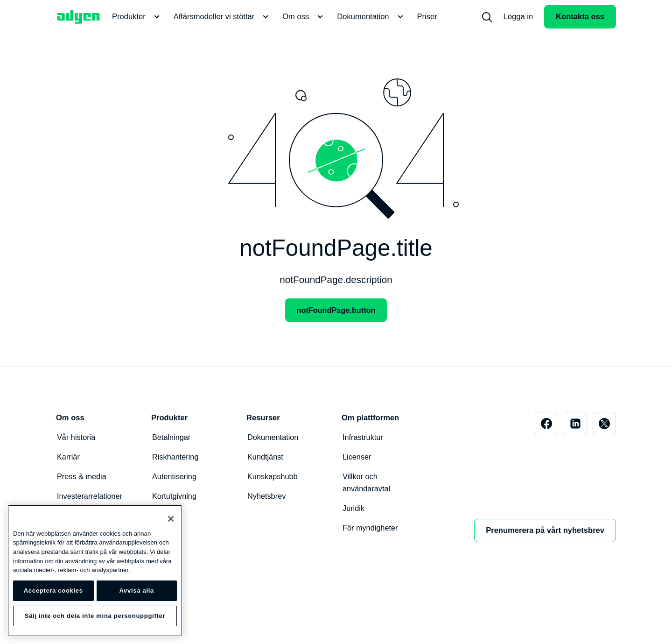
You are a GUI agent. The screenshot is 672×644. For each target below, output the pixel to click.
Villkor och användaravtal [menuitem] (367, 482)
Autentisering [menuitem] (175, 476)
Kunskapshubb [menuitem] (273, 476)
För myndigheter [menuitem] (371, 527)
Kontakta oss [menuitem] (580, 17)
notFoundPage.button (336, 310)
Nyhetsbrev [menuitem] (267, 496)
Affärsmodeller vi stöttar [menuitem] (223, 17)
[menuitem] (487, 17)
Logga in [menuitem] (518, 17)
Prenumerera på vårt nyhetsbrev (545, 530)
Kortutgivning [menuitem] (175, 496)
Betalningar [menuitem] (172, 437)
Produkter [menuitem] (137, 17)
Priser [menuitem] (427, 17)
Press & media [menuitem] (82, 476)
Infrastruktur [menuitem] (363, 437)
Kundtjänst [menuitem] (266, 456)
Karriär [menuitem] (69, 456)
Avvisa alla (136, 591)
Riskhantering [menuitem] (176, 456)
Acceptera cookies (53, 591)
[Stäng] (171, 519)
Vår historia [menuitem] (77, 437)
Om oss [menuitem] (304, 17)
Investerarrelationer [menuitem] (90, 496)
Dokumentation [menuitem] (371, 17)
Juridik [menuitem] (354, 508)
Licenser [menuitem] (357, 456)
